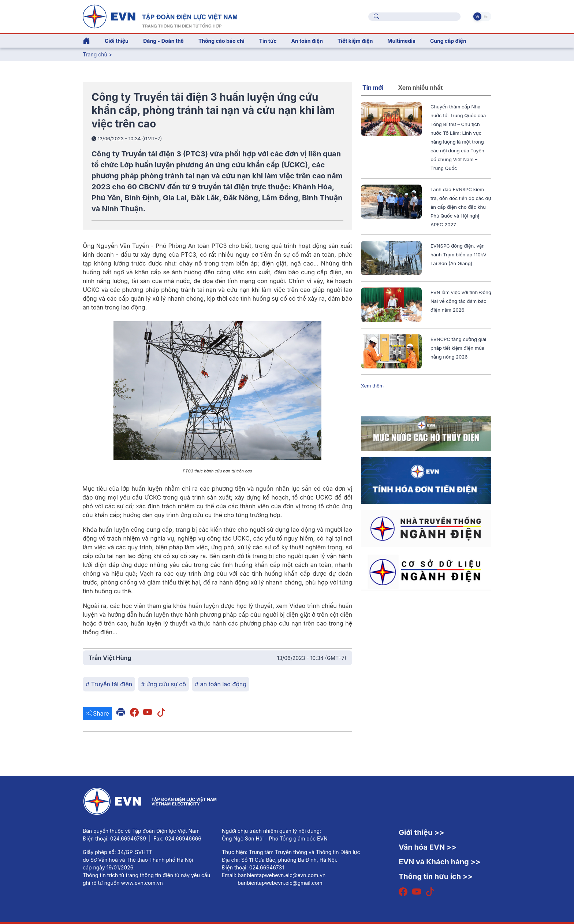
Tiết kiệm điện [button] (355, 41)
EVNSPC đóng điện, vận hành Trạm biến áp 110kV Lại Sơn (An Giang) (459, 255)
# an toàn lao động (221, 684)
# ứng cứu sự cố (163, 684)
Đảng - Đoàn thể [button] (163, 41)
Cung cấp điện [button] (448, 41)
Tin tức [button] (268, 41)
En (486, 16)
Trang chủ (95, 54)
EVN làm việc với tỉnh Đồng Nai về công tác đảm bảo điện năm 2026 (461, 301)
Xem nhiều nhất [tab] (421, 88)
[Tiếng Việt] (160, 16)
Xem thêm (372, 386)
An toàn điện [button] (307, 41)
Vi (477, 16)
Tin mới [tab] (373, 88)
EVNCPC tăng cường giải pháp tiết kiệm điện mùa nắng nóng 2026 (458, 348)
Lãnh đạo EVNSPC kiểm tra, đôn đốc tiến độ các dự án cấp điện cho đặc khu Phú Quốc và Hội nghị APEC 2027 (461, 207)
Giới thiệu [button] (117, 41)
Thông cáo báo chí (221, 41)
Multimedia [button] (401, 41)
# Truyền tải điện (109, 684)
